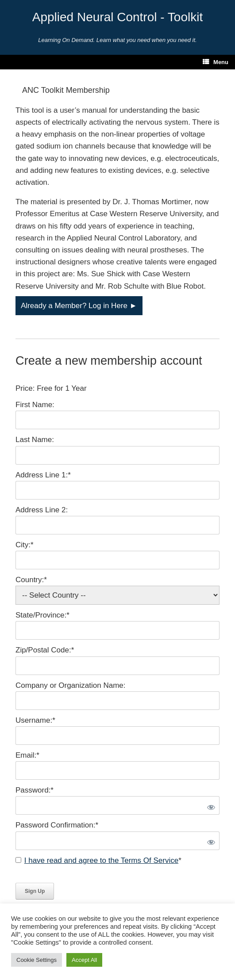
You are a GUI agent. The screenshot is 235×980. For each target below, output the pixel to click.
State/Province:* (42, 615)
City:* (25, 545)
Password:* (35, 790)
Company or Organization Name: (71, 685)
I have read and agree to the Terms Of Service (101, 860)
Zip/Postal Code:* (45, 650)
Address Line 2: (42, 510)
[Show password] (209, 805)
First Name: (35, 405)
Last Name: (35, 440)
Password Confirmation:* (57, 825)
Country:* (31, 580)
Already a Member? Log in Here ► (79, 306)
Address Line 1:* (43, 475)
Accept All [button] (84, 960)
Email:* (27, 755)
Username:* (35, 720)
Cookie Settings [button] (37, 960)
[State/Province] (117, 630)
